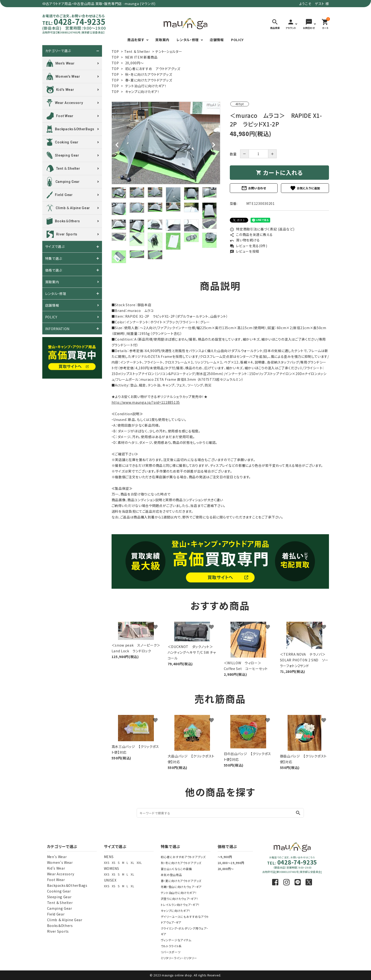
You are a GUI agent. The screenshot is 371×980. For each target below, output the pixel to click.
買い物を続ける (245, 240)
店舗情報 (217, 40)
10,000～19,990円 (231, 863)
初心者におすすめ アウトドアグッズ (153, 69)
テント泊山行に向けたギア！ (146, 86)
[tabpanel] (166, 143)
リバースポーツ (171, 952)
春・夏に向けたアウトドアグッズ (149, 80)
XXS (107, 863)
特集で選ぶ (54, 258)
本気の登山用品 (171, 875)
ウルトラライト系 (171, 946)
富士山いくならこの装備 (176, 869)
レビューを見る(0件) (249, 246)
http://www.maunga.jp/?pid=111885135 (146, 402)
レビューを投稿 (245, 251)
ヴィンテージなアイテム (176, 940)
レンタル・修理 (188, 40)
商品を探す (136, 40)
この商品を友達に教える (251, 234)
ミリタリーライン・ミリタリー (179, 958)
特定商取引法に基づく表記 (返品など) (262, 229)
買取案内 (162, 40)
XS (114, 863)
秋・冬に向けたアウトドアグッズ (149, 74)
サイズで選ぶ (55, 247)
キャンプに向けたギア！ (142, 92)
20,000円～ (134, 63)
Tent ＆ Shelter (137, 51)
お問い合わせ (254, 188)
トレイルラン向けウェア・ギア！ (180, 905)
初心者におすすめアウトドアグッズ (183, 857)
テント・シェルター (169, 51)
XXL (139, 863)
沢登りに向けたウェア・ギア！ (180, 899)
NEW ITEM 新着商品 (141, 57)
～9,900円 (225, 857)
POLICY (237, 40)
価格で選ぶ (54, 270)
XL (132, 863)
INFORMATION (57, 329)
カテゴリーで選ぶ (58, 51)
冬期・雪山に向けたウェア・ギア (181, 887)
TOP (115, 51)
